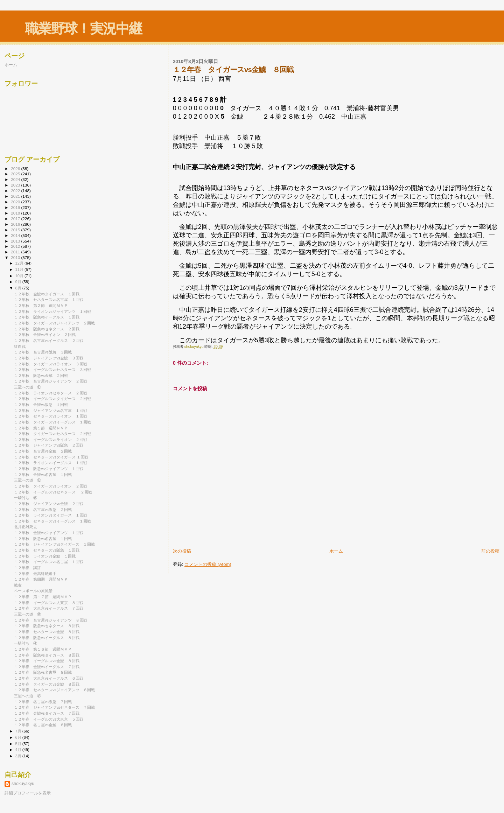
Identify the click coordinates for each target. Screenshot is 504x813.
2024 (16, 179)
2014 (16, 235)
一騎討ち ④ (26, 643)
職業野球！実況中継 (83, 29)
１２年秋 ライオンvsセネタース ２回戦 (51, 393)
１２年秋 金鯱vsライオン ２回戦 (45, 335)
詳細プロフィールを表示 (28, 793)
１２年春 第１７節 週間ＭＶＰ (43, 597)
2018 (16, 213)
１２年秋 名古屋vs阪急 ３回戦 (43, 352)
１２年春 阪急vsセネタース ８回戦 (47, 626)
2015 (16, 230)
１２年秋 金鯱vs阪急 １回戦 (41, 405)
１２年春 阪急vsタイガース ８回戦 (47, 655)
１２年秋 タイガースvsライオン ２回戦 (51, 486)
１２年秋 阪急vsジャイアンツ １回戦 (49, 469)
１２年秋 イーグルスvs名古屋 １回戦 (49, 562)
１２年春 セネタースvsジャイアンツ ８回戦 (54, 690)
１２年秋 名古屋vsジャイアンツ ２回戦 (51, 381)
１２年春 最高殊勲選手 (35, 574)
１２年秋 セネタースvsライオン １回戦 (51, 416)
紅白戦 (20, 346)
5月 (19, 744)
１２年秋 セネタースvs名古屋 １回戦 (49, 300)
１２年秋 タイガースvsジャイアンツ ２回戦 (54, 323)
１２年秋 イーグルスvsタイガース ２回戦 (52, 399)
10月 (20, 276)
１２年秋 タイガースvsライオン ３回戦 (51, 364)
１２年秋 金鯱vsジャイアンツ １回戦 (49, 533)
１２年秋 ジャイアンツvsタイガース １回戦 (54, 544)
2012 (16, 246)
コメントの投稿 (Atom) (208, 564)
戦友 (18, 585)
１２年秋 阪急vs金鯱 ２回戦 (41, 376)
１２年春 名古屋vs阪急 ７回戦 (43, 702)
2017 (16, 219)
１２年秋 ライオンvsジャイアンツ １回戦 (52, 311)
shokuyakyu (23, 784)
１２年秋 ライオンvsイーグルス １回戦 (51, 463)
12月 (20, 263)
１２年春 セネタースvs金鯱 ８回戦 (47, 632)
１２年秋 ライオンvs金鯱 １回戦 (45, 556)
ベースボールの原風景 (33, 591)
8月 (19, 288)
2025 (16, 174)
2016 (16, 224)
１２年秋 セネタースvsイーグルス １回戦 (52, 521)
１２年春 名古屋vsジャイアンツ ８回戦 (51, 620)
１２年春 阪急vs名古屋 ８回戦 (43, 672)
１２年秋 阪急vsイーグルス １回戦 (47, 317)
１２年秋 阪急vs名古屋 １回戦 (43, 539)
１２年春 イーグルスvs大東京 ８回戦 (49, 603)
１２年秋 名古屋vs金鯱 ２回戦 (43, 451)
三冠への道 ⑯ (27, 387)
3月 (19, 756)
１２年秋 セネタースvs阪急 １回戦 (47, 550)
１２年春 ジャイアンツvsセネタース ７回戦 (54, 707)
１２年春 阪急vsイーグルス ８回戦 (47, 638)
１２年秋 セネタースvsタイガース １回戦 (51, 457)
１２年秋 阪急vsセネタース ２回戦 (47, 329)
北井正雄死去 (26, 527)
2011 (16, 252)
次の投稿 (182, 551)
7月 (19, 731)
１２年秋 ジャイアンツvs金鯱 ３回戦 (49, 358)
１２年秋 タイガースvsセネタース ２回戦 (52, 434)
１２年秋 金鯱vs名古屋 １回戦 (43, 475)
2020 (16, 202)
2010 (16, 257)
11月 (20, 269)
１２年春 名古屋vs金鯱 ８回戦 (43, 725)
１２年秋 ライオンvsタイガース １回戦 (51, 515)
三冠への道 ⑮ (27, 480)
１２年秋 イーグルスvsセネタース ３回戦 (52, 370)
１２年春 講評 (27, 568)
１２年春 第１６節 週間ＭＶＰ (43, 649)
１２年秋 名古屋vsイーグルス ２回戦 (49, 341)
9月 (19, 282)
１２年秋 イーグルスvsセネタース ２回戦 (53, 492)
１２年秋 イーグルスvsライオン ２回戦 (51, 440)
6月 (19, 737)
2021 (16, 196)
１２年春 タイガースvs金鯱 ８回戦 (47, 684)
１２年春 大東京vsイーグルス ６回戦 (49, 678)
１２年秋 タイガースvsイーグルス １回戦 (52, 422)
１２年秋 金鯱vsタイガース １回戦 (47, 294)
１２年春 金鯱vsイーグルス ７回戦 (47, 667)
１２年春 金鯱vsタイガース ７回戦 (47, 713)
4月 (19, 750)
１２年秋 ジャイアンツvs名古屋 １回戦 (51, 411)
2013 (16, 241)
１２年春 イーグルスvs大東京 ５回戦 (49, 719)
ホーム (336, 551)
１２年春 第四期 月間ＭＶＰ (41, 579)
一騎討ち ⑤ (26, 498)
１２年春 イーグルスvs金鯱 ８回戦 (47, 661)
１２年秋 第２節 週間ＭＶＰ (41, 306)
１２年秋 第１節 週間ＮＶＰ (41, 428)
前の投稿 (490, 551)
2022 (16, 191)
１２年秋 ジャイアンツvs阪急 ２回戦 (49, 445)
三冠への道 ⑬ (27, 696)
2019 (16, 207)
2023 (16, 185)
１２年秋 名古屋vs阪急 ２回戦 (43, 510)
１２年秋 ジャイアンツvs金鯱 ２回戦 (49, 504)
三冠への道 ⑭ (27, 614)
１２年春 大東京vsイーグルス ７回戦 (49, 608)
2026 (16, 169)
